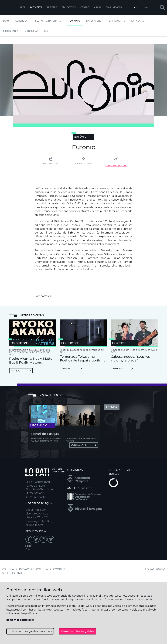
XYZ (46, 31)
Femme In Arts (116, 21)
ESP (146, 7)
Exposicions (94, 21)
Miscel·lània (11, 31)
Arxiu (97, 7)
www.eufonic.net (116, 165)
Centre (85, 7)
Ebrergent (22, 21)
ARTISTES (52, 7)
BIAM (6, 21)
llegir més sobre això (20, 620)
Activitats (36, 7)
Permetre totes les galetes (77, 631)
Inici (22, 7)
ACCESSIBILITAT (12, 573)
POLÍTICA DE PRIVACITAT (18, 569)
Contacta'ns (84, 445)
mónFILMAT (31, 31)
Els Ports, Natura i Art (49, 21)
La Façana (137, 21)
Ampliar (21, 371)
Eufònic (75, 21)
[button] (162, 8)
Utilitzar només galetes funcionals (30, 631)
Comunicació (114, 7)
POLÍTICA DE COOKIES (51, 569)
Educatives (69, 7)
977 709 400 (35, 493)
